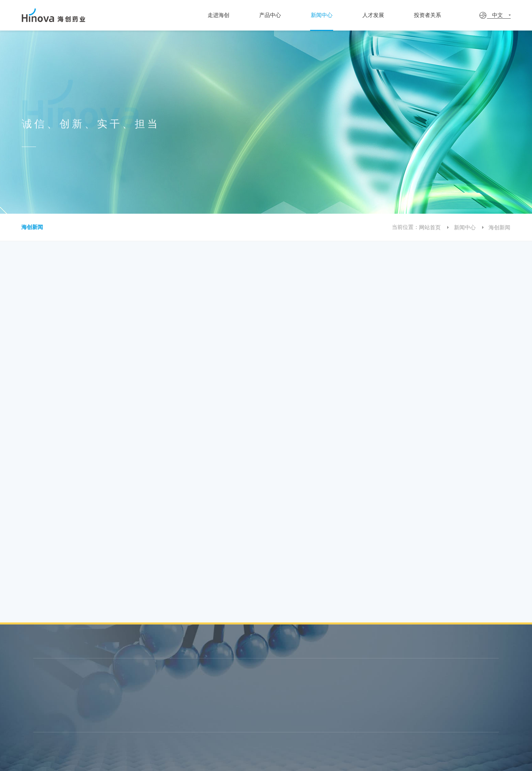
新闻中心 (335, 15)
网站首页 (435, 227)
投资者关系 (448, 15)
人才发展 (391, 15)
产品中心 (279, 15)
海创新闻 (27, 227)
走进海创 (224, 15)
